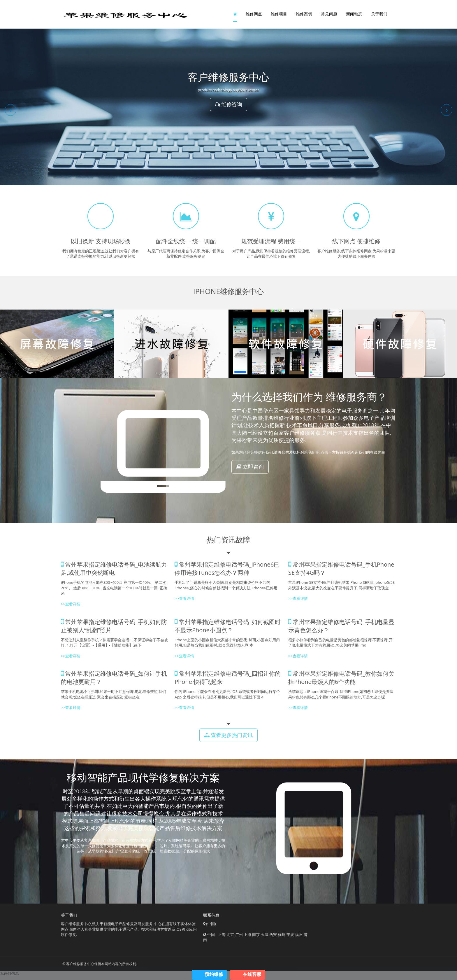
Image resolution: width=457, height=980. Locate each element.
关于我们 (379, 16)
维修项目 (279, 16)
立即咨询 (250, 471)
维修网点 (254, 16)
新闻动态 (354, 16)
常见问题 (329, 16)
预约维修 (214, 974)
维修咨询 (229, 108)
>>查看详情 (298, 602)
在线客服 (252, 974)
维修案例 (304, 16)
